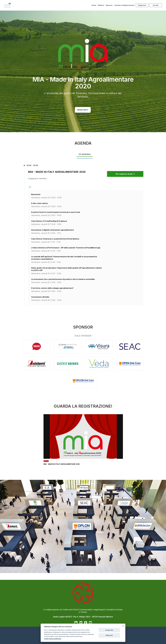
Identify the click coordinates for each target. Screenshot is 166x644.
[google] (76, 623)
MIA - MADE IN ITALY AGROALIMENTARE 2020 (57, 172)
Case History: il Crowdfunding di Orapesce (49, 221)
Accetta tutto (109, 630)
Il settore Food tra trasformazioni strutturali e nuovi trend (56, 212)
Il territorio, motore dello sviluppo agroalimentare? (52, 288)
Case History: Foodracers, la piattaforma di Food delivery (55, 239)
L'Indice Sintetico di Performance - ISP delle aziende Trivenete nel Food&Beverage (66, 248)
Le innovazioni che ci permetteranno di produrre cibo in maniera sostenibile (63, 279)
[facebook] (86, 623)
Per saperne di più (125, 174)
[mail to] (81, 623)
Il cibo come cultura (39, 203)
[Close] (123, 626)
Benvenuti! (36, 194)
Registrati (142, 5)
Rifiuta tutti (109, 635)
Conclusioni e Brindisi (40, 297)
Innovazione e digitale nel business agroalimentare (53, 230)
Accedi (156, 5)
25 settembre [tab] (85, 154)
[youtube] (90, 623)
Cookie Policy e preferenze (53, 639)
